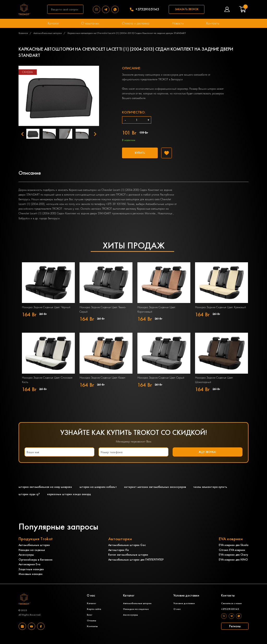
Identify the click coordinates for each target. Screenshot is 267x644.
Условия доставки (184, 608)
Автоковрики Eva (29, 569)
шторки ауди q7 (29, 498)
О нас (177, 614)
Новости (178, 23)
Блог (89, 619)
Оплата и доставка (136, 23)
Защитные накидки (31, 574)
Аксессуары (26, 559)
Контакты (212, 23)
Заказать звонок (187, 9)
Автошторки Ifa (119, 554)
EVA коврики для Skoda (234, 549)
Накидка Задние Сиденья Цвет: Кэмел (102, 381)
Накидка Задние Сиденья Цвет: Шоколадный (214, 383)
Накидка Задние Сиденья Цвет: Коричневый (156, 313)
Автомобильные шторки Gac (127, 549)
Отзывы (91, 625)
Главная (23, 33)
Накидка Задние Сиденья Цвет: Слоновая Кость (47, 383)
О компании (90, 23)
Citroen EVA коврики (232, 554)
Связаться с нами (231, 608)
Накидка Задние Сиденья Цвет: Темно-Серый (103, 313)
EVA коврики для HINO (233, 564)
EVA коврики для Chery (233, 559)
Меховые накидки (31, 578)
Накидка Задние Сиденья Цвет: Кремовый (220, 311)
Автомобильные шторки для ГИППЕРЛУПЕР (136, 564)
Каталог (54, 23)
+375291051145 (148, 9)
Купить (141, 155)
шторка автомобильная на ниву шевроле (46, 491)
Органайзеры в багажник (35, 564)
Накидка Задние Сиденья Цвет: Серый (161, 381)
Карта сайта (94, 614)
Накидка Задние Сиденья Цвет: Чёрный (46, 311)
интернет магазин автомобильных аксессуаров (157, 491)
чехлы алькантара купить (213, 491)
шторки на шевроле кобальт (99, 491)
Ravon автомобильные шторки (128, 559)
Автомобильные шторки (48, 33)
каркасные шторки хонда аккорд (69, 498)
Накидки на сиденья (32, 554)
